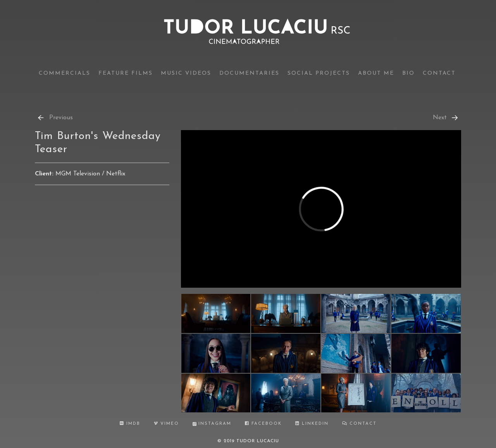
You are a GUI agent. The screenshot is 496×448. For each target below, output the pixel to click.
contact (439, 73)
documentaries (249, 73)
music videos (186, 73)
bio (408, 73)
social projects (319, 73)
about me (376, 73)
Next (446, 118)
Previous (55, 118)
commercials (65, 73)
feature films (126, 73)
